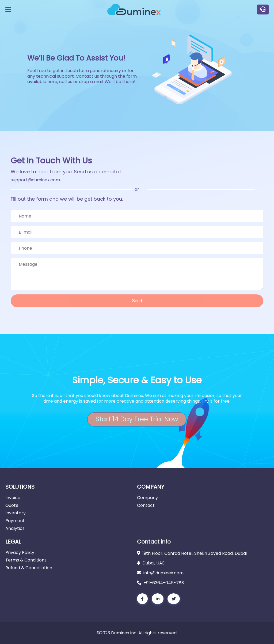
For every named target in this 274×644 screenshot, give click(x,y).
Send (137, 301)
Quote (12, 505)
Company (147, 498)
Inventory (16, 513)
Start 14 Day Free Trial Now (137, 419)
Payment (15, 521)
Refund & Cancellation (29, 568)
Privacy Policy (20, 553)
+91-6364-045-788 (164, 583)
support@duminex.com (35, 180)
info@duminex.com (163, 573)
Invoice (13, 498)
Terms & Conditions (26, 560)
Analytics (15, 528)
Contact (146, 505)
